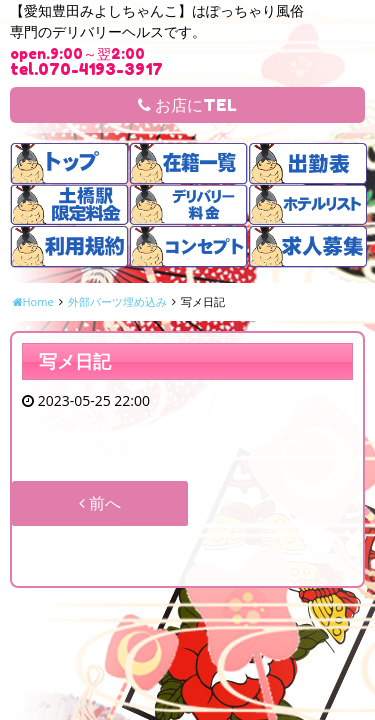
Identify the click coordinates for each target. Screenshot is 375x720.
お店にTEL (187, 105)
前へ (100, 503)
